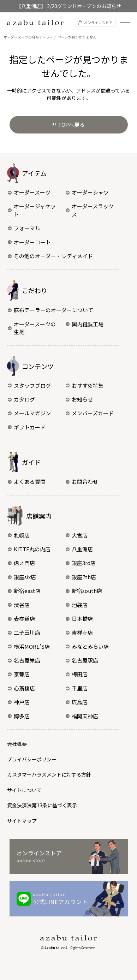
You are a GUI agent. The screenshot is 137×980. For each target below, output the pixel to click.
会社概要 (17, 744)
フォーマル (24, 228)
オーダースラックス (90, 210)
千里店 (77, 688)
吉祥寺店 (79, 632)
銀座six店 (22, 577)
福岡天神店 (82, 716)
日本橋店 (79, 619)
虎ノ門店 (21, 563)
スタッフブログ (29, 385)
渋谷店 (19, 605)
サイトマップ (22, 821)
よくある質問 (27, 482)
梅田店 (77, 674)
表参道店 (21, 619)
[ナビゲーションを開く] (125, 22)
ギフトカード (27, 427)
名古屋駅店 (82, 660)
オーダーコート (29, 242)
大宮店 (77, 535)
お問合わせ (82, 482)
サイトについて (24, 790)
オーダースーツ (29, 192)
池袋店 (77, 605)
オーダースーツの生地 (32, 328)
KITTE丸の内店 (29, 549)
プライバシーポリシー (32, 759)
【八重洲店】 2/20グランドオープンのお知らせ (69, 6)
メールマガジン (29, 413)
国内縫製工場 (85, 324)
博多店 (19, 716)
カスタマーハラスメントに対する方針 (49, 774)
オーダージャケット (32, 210)
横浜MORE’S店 (29, 646)
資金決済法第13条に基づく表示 (42, 805)
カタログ (21, 399)
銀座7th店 (81, 577)
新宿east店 (24, 591)
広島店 (77, 702)
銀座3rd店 (81, 563)
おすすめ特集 (85, 385)
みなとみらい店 (87, 646)
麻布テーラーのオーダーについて (50, 310)
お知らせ (79, 399)
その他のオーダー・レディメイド (50, 256)
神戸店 (19, 702)
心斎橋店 (21, 688)
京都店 (19, 674)
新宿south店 (84, 591)
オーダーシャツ (87, 192)
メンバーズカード (90, 413)
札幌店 (19, 535)
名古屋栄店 (24, 660)
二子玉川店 (24, 632)
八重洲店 (79, 549)
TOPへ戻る (69, 124)
